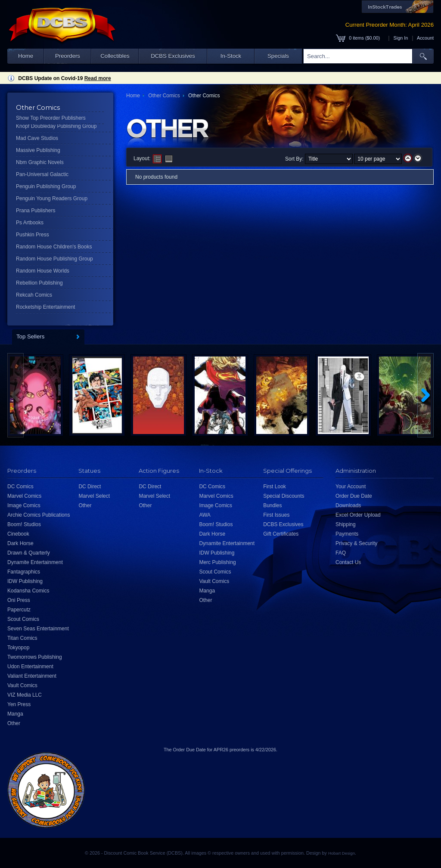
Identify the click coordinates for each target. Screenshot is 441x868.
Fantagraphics (24, 572)
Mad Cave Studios (37, 138)
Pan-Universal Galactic (42, 174)
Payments (347, 534)
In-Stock (231, 56)
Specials (278, 56)
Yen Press (19, 704)
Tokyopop (18, 648)
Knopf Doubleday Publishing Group (56, 126)
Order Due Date (354, 496)
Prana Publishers (36, 211)
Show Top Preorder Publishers (51, 118)
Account (425, 38)
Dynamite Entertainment (35, 562)
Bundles (272, 505)
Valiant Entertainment (32, 676)
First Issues (276, 515)
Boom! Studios (24, 524)
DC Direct (90, 487)
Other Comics (164, 96)
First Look (275, 487)
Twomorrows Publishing (35, 657)
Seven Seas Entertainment (38, 629)
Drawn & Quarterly (29, 553)
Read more (98, 78)
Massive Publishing (38, 150)
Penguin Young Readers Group (52, 198)
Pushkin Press (33, 235)
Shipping (346, 524)
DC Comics (20, 487)
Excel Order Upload (358, 515)
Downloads (348, 505)
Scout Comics (23, 619)
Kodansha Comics (28, 591)
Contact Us (348, 562)
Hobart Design (342, 853)
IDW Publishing (25, 581)
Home (26, 56)
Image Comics (24, 505)
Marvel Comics (24, 496)
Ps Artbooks (30, 223)
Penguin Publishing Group (46, 186)
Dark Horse (20, 543)
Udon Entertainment (30, 666)
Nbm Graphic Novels (40, 162)
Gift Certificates (281, 534)
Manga (15, 714)
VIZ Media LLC (25, 695)
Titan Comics (22, 638)
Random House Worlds (43, 271)
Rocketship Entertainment (45, 307)
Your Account (351, 487)
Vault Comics (22, 685)
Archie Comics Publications (39, 515)
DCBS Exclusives (173, 56)
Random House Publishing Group (54, 259)
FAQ (341, 553)
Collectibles (115, 56)
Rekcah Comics (34, 295)
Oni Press (19, 600)
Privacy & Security (356, 543)
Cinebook (18, 534)
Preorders (68, 56)
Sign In (401, 38)
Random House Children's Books (54, 247)
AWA (205, 515)
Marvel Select (94, 496)
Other (14, 723)
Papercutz (19, 610)
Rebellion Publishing (39, 283)
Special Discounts (284, 496)
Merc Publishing (217, 562)
